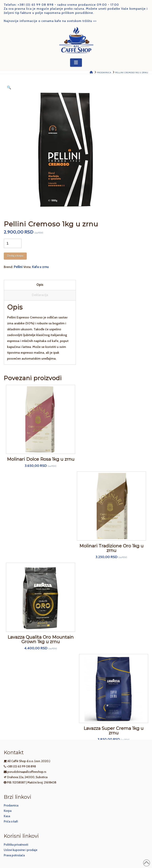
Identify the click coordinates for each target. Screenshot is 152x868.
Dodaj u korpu (15, 256)
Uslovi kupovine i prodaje (21, 850)
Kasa (7, 816)
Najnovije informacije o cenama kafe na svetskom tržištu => (50, 21)
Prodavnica (11, 805)
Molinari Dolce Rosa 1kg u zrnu (41, 459)
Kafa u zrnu (40, 267)
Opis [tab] (40, 285)
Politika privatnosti (16, 845)
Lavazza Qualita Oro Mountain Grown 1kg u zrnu (41, 639)
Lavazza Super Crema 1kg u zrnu (114, 731)
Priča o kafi (11, 821)
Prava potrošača (14, 855)
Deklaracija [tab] (40, 295)
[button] (76, 63)
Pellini (18, 267)
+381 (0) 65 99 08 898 (36, 5)
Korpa (8, 811)
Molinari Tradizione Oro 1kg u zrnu (111, 548)
